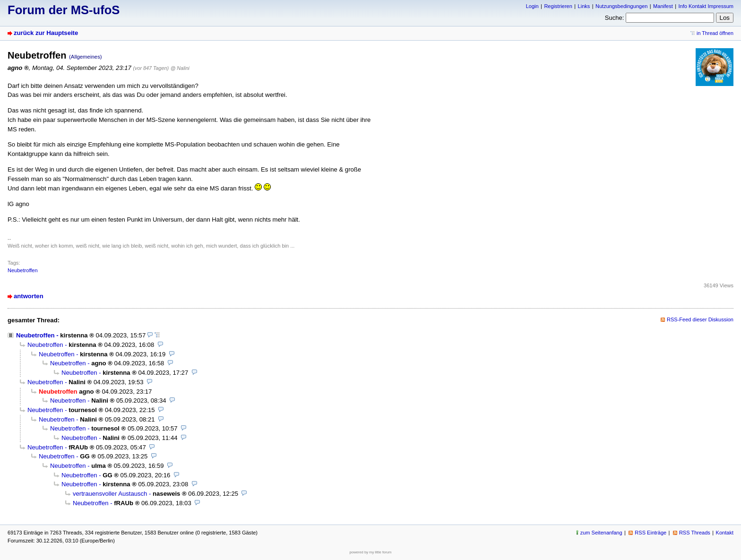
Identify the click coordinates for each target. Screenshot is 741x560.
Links (584, 6)
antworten (29, 296)
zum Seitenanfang (601, 533)
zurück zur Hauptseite (46, 33)
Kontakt (725, 533)
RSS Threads (695, 533)
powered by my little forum (371, 552)
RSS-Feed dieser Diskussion (700, 319)
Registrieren (558, 6)
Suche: (615, 18)
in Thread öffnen (715, 33)
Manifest (663, 6)
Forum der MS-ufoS (64, 10)
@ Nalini (180, 68)
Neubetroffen (23, 270)
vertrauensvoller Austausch (110, 494)
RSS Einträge (651, 533)
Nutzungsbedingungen (621, 6)
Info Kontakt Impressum (706, 6)
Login (532, 6)
